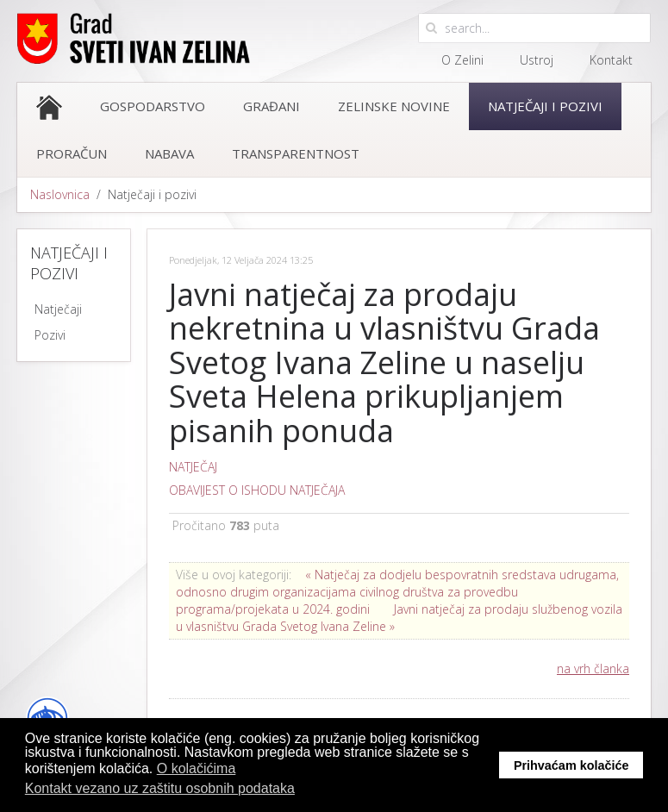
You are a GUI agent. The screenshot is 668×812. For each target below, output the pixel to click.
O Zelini (462, 60)
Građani (272, 106)
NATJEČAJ (193, 467)
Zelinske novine (394, 106)
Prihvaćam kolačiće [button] (571, 765)
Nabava (169, 153)
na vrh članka (593, 668)
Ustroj (537, 60)
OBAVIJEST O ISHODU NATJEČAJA (257, 490)
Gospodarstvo (153, 106)
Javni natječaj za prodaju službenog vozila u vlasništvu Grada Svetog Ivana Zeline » (399, 618)
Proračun (72, 153)
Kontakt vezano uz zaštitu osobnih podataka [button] (160, 788)
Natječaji (58, 309)
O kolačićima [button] (197, 768)
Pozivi (50, 335)
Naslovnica (60, 194)
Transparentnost (296, 153)
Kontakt (611, 60)
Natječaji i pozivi (545, 106)
